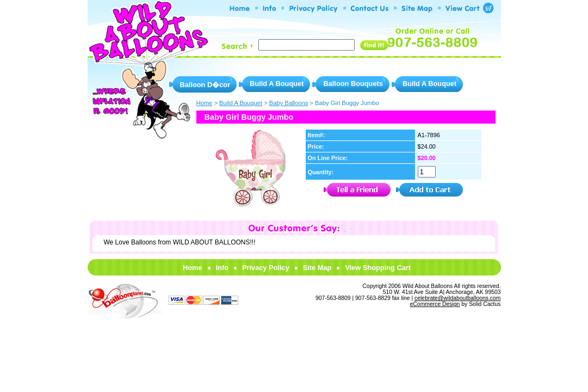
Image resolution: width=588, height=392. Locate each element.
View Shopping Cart (378, 268)
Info (222, 268)
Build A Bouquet (277, 84)
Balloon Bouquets (353, 84)
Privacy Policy (266, 268)
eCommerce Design (435, 304)
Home (193, 268)
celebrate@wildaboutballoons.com (457, 298)
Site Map (317, 268)
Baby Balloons (289, 103)
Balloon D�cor (205, 85)
